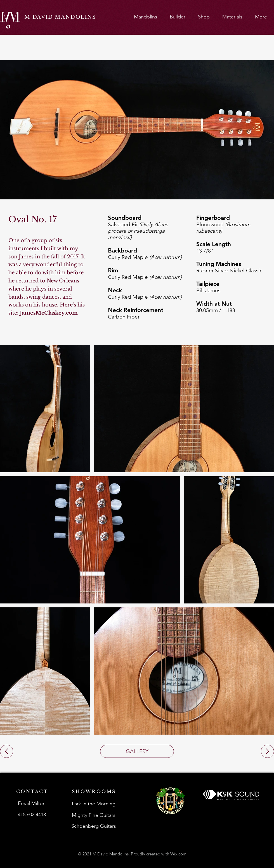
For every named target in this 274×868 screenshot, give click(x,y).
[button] (145, 17)
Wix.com (178, 854)
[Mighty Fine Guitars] (94, 815)
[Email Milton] (32, 803)
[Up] (7, 751)
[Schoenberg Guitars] (94, 826)
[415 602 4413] (32, 815)
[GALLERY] (137, 751)
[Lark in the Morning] (94, 804)
